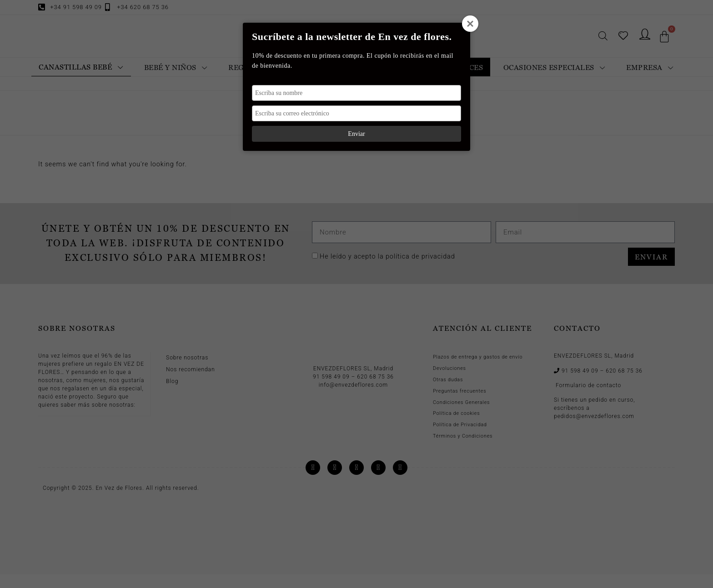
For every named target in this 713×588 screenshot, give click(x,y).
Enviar (356, 134)
